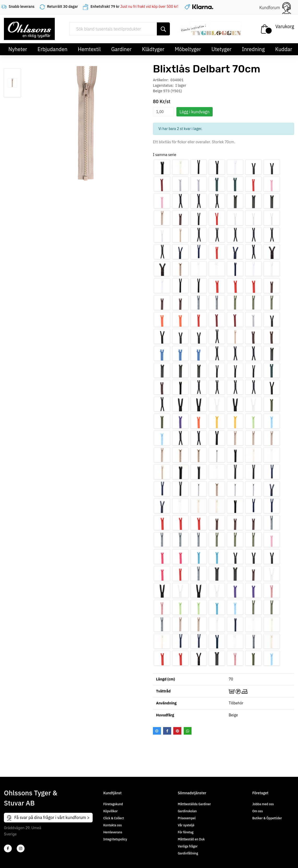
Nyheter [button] (18, 49)
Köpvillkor (111, 811)
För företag (186, 832)
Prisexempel (187, 818)
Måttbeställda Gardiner (194, 804)
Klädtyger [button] (153, 49)
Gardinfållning (188, 853)
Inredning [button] (253, 49)
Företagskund (113, 804)
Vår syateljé (186, 825)
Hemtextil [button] (89, 49)
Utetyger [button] (221, 49)
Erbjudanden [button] (53, 49)
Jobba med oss (263, 804)
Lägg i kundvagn (195, 112)
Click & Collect (114, 818)
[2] (8, 848)
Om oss (258, 811)
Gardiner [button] (121, 49)
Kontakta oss (113, 825)
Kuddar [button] (284, 49)
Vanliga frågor (188, 846)
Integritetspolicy (115, 839)
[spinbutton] (163, 112)
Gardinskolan (187, 811)
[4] (21, 848)
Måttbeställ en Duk (191, 839)
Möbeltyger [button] (188, 49)
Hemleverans (113, 832)
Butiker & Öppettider (267, 818)
